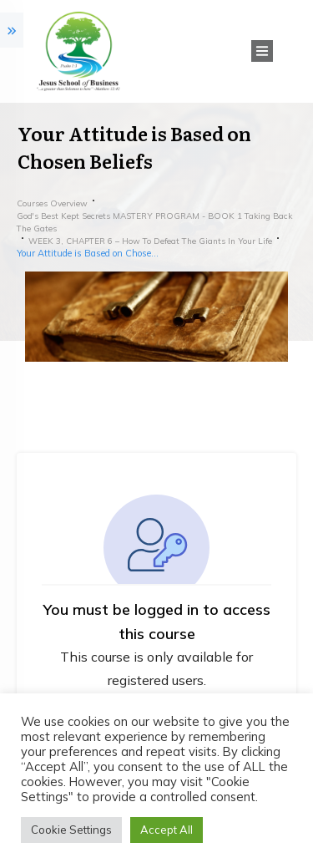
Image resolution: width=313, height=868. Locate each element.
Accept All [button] (167, 830)
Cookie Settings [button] (71, 830)
